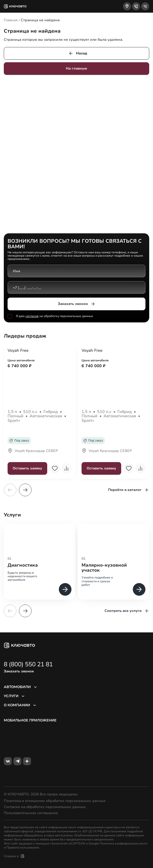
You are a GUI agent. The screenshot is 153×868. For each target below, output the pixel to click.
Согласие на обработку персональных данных (45, 807)
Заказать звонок (77, 304)
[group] (40, 561)
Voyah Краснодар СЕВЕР (33, 451)
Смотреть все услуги (127, 611)
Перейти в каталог (129, 490)
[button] (25, 490)
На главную (76, 68)
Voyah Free (18, 351)
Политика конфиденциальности (123, 843)
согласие (32, 316)
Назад (78, 53)
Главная (11, 20)
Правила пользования (23, 848)
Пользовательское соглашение (31, 813)
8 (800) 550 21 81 (28, 664)
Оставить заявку (27, 468)
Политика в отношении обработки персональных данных (55, 801)
